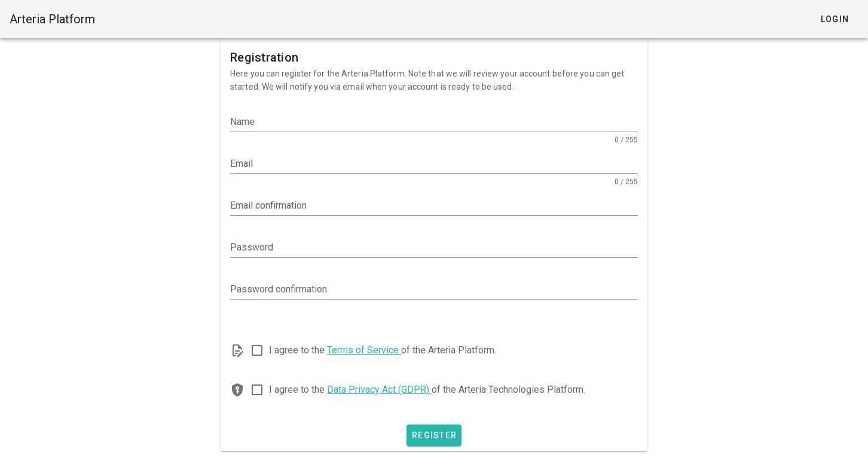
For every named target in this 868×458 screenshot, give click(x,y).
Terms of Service (364, 350)
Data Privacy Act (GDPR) (379, 390)
